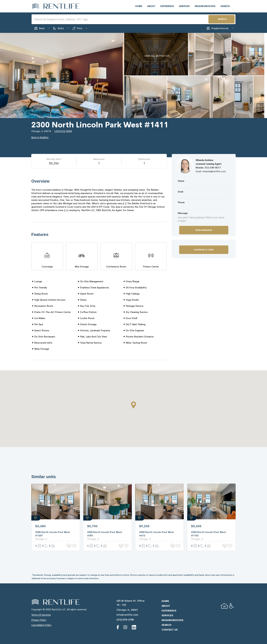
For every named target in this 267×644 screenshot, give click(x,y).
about (151, 6)
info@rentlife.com (127, 615)
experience (167, 6)
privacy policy (39, 620)
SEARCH (222, 19)
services (184, 6)
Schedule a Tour (204, 250)
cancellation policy (41, 625)
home (139, 6)
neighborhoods (205, 6)
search (225, 6)
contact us (170, 630)
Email (180, 192)
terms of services (41, 615)
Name (181, 181)
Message (183, 213)
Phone (181, 202)
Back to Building (40, 137)
